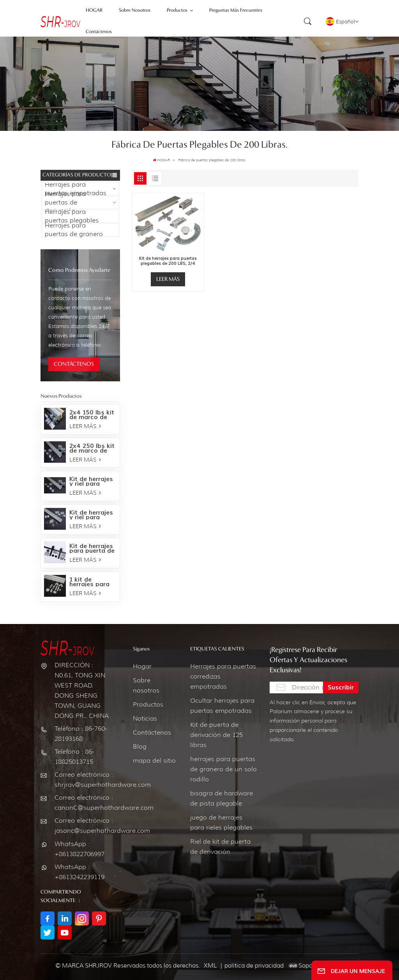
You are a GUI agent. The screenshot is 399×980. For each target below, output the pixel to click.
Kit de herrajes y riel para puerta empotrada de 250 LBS (91, 481)
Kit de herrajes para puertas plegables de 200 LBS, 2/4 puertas (168, 261)
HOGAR (162, 160)
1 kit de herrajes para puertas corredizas (89, 582)
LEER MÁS (85, 426)
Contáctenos (152, 732)
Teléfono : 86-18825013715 (74, 757)
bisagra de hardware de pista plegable (222, 798)
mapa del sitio (154, 761)
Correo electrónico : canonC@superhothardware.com (83, 803)
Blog (140, 746)
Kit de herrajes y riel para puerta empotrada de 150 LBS (91, 515)
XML (210, 966)
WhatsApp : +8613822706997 (79, 849)
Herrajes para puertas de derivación (65, 203)
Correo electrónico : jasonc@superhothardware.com (83, 826)
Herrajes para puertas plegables (72, 216)
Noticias (145, 718)
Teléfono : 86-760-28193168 (81, 734)
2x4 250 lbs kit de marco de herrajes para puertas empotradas (92, 448)
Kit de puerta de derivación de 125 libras (216, 735)
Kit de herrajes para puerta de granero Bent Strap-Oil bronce (92, 548)
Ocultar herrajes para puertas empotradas (222, 706)
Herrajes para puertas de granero (74, 230)
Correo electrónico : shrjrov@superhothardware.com (83, 780)
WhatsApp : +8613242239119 (79, 872)
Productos (148, 704)
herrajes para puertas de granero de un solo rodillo (223, 769)
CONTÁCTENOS (74, 364)
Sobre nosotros (146, 685)
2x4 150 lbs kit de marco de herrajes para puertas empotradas (92, 415)
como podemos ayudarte (79, 270)
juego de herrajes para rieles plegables (221, 822)
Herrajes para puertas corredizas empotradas (223, 676)
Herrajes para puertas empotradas (76, 189)
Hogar (142, 666)
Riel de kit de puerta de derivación (220, 847)
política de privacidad (254, 966)
